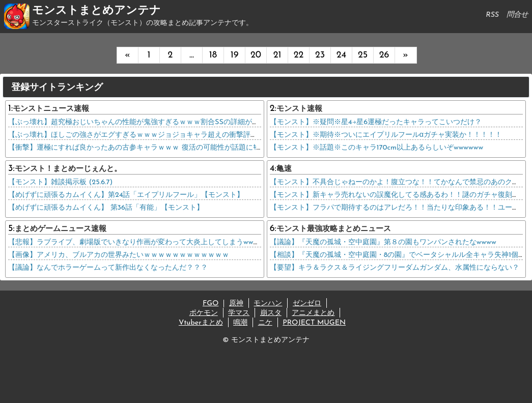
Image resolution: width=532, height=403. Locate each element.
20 (256, 55)
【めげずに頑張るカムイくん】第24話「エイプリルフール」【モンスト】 (126, 195)
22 (299, 55)
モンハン (268, 304)
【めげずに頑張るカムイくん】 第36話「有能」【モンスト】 (106, 208)
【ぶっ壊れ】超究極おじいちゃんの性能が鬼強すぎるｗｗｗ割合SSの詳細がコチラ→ (143, 122)
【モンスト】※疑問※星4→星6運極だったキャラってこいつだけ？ (376, 122)
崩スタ (271, 313)
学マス (239, 313)
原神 (236, 304)
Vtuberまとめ (201, 323)
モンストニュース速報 (51, 109)
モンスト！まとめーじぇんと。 (68, 169)
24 (341, 55)
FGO (211, 304)
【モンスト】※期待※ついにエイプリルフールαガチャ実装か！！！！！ (386, 135)
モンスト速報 (299, 109)
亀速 (284, 169)
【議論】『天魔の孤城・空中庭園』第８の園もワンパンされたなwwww (383, 242)
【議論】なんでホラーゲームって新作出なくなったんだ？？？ (108, 268)
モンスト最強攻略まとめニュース (334, 229)
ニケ (265, 323)
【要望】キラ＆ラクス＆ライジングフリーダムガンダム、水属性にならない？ (395, 268)
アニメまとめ (313, 313)
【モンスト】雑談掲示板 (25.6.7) (60, 182)
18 (213, 55)
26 (384, 55)
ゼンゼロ (307, 304)
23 (320, 55)
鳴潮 (240, 323)
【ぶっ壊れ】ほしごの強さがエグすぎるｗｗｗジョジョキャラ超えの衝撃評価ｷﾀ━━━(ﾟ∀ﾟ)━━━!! (170, 135)
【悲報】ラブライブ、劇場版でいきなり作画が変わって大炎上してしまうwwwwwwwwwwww (155, 242)
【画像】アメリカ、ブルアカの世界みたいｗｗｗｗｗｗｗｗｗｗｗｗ (119, 255)
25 (363, 55)
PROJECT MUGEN (314, 323)
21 (277, 55)
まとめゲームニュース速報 (61, 229)
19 (235, 55)
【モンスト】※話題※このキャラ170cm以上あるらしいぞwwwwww (376, 148)
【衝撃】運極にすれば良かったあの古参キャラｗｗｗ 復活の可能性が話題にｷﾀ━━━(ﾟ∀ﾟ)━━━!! (167, 148)
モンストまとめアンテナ (96, 11)
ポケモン (204, 313)
